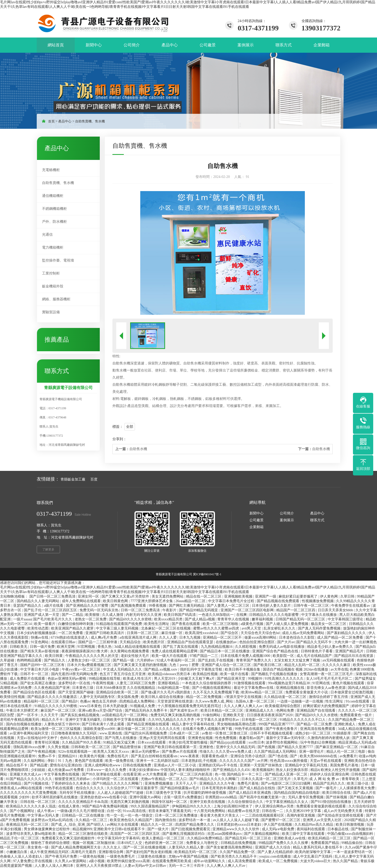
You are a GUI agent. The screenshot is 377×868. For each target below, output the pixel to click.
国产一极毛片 (327, 788)
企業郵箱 (256, 527)
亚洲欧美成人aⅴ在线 (290, 838)
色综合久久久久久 (90, 788)
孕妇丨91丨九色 (60, 761)
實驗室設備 (51, 312)
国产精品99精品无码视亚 (199, 610)
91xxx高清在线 (135, 811)
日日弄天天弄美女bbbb (336, 610)
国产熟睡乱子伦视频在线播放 (275, 674)
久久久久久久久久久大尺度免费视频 (29, 793)
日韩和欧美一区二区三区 (91, 747)
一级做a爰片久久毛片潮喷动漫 (81, 811)
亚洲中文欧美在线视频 (208, 802)
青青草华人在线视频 (234, 619)
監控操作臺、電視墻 (58, 260)
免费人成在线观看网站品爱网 (175, 651)
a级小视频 (97, 861)
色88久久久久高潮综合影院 (82, 738)
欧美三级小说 (358, 783)
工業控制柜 (51, 273)
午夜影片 (170, 610)
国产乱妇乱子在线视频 (216, 660)
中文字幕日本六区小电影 (40, 669)
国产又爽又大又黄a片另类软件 (126, 596)
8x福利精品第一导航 (174, 688)
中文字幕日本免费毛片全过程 (232, 601)
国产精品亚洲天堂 (232, 679)
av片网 (263, 761)
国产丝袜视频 (337, 797)
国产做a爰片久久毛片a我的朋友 (166, 692)
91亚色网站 (40, 642)
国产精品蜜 (39, 765)
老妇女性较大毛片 (135, 656)
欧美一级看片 (45, 624)
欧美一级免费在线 (120, 761)
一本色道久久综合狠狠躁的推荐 (207, 683)
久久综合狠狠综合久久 (246, 802)
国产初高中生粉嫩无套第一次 (263, 797)
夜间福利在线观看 (311, 829)
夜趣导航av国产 (252, 738)
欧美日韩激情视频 (350, 825)
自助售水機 (131, 449)
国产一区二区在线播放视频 (145, 847)
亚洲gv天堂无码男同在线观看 (163, 738)
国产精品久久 (55, 660)
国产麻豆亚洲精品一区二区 (337, 747)
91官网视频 (87, 647)
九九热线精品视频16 (217, 647)
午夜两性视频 (104, 683)
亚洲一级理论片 (312, 752)
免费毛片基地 (248, 783)
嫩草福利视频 (263, 619)
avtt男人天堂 (252, 628)
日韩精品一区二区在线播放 (83, 815)
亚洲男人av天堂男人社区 (323, 820)
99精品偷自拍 (352, 843)
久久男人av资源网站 (71, 861)
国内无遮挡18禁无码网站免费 (75, 674)
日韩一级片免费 (43, 647)
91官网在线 (322, 683)
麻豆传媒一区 (172, 633)
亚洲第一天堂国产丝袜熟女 (262, 765)
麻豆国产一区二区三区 (59, 710)
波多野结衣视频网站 (282, 742)
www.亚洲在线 (111, 733)
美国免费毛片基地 (345, 765)
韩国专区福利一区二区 (170, 802)
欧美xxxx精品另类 (169, 619)
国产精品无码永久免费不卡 (147, 710)
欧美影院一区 (284, 656)
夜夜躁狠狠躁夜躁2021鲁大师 (85, 651)
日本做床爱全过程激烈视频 (352, 692)
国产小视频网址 (23, 811)
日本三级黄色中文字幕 (164, 793)
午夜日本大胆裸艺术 (23, 710)
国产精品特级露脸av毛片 (180, 788)
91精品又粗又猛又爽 (120, 742)
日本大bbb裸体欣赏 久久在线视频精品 (126, 688)
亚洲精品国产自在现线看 (316, 710)
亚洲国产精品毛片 (350, 651)
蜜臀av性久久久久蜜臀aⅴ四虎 (217, 628)
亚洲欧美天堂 (234, 715)
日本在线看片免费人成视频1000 (246, 656)
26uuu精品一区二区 (191, 601)
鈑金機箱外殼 (53, 286)
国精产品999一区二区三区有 (43, 665)
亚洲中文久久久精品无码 (236, 747)
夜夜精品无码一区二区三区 (28, 825)
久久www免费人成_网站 (215, 701)
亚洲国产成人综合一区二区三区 (227, 665)
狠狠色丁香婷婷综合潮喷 (51, 843)
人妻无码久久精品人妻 (187, 847)
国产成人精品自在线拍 (258, 788)
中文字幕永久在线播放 (320, 615)
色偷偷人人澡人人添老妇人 (22, 856)
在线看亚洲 (132, 774)
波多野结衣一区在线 (75, 683)
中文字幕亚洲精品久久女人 (287, 802)
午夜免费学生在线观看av (351, 606)
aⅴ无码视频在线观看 (339, 660)
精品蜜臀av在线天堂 (244, 811)
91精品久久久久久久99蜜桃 (56, 706)
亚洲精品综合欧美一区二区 (118, 692)
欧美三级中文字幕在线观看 (304, 834)
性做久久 (207, 752)
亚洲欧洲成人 (345, 724)
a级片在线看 (54, 606)
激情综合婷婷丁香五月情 (329, 697)
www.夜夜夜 (190, 756)
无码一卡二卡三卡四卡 (187, 866)
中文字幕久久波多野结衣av (218, 720)
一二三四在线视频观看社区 (263, 815)
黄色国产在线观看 (89, 761)
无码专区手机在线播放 (77, 793)
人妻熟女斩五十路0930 (62, 724)
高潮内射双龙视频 (301, 815)
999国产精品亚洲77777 (277, 724)
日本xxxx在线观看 (152, 742)
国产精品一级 (124, 660)
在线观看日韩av (64, 642)
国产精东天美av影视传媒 (40, 651)
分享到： (120, 439)
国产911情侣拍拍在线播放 (331, 802)
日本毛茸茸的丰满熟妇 (220, 788)
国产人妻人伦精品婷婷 (276, 852)
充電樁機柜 (51, 170)
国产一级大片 (158, 829)
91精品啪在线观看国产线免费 (120, 624)
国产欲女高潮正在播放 (38, 683)
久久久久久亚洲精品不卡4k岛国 (84, 802)
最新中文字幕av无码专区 (286, 738)
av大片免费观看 (155, 774)
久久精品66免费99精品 (205, 838)
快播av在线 (40, 638)
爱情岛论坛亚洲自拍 (66, 765)
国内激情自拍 (166, 820)
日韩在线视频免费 (137, 765)
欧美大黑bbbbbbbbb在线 (319, 756)
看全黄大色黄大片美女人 (220, 815)
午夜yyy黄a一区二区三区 (82, 669)
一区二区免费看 (71, 633)
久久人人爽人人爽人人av (244, 706)
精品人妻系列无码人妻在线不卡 (318, 847)
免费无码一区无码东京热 (100, 610)
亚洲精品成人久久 (260, 710)
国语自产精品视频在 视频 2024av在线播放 (296, 669)
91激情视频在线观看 (250, 683)
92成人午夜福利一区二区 (176, 660)
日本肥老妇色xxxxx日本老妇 (239, 825)
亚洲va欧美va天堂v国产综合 (101, 710)
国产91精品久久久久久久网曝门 (215, 779)
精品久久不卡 (53, 720)
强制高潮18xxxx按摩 (30, 747)
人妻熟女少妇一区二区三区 (89, 660)
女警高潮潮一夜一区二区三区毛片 (327, 674)
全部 (130, 427)
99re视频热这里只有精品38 (289, 683)
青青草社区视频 (47, 742)
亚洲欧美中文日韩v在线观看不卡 (120, 829)
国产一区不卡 (28, 715)
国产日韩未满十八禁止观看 (104, 724)
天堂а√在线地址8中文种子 (37, 738)
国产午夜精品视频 (42, 752)
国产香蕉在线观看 (186, 624)
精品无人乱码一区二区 (303, 665)
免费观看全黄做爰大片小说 (307, 692)
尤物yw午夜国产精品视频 (189, 856)
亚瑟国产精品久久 (28, 606)
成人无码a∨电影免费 (279, 829)
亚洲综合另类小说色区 (249, 756)
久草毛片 (301, 779)
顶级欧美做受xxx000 (100, 729)
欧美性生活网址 (157, 624)
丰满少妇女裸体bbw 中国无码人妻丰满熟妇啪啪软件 (170, 770)
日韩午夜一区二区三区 (312, 606)
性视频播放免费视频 (318, 601)
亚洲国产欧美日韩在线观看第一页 (171, 747)
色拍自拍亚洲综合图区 (257, 642)
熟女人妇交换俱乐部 (292, 770)
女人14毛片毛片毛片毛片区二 (330, 679)
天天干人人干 (187, 783)
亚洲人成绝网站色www (103, 765)
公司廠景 (256, 520)
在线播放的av (227, 642)
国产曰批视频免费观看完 (191, 829)
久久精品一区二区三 (92, 820)
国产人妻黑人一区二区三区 (229, 606)
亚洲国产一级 (266, 596)
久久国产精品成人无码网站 (276, 752)
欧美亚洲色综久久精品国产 (132, 820)
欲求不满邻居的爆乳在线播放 (55, 797)
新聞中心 (256, 513)
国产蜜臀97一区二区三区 (281, 820)
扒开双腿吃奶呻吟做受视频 (205, 793)
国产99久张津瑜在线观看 (102, 774)
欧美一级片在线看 (235, 674)
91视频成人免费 (143, 706)
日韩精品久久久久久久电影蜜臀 (274, 615)
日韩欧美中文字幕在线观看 (125, 720)
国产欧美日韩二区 (268, 665)
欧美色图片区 (154, 642)
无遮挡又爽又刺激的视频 (130, 802)
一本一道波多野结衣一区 (353, 852)
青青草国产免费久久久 (254, 660)
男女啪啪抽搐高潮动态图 (237, 724)
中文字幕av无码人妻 (44, 815)
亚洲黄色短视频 (201, 738)
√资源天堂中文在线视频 (243, 697)
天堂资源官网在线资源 (175, 701)
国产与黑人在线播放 (121, 738)
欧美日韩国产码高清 (180, 615)
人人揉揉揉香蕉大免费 (358, 788)
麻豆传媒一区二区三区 (135, 729)
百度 (94, 479)
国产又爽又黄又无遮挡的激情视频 (141, 665)
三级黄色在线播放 (152, 856)
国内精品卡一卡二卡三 (245, 774)
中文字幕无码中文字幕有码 (119, 838)
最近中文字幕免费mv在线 (254, 688)
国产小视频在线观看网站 (212, 688)
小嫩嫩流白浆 (17, 852)
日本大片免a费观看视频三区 (90, 665)
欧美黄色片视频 (93, 756)
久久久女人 (112, 847)
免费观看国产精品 (325, 843)
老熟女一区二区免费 (91, 619)
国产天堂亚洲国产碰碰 (76, 692)
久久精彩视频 (246, 647)
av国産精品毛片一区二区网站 (125, 715)
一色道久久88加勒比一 (216, 615)
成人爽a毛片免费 (104, 638)
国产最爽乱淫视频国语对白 (184, 834)
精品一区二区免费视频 (204, 697)
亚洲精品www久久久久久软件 (236, 829)
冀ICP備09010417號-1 (207, 574)
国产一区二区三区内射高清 (191, 774)
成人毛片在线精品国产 (315, 656)
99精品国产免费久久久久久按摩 (284, 843)
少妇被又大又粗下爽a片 (196, 679)
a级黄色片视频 (252, 624)
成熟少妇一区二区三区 (313, 733)
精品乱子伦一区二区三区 (20, 838)
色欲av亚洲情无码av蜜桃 (67, 679)
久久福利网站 (35, 761)
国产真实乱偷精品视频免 (81, 715)
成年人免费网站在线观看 (82, 601)
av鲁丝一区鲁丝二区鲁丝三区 (225, 733)
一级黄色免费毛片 (121, 856)
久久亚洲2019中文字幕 (304, 811)
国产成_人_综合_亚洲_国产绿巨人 (78, 825)
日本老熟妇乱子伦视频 (200, 761)
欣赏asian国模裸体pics (225, 834)
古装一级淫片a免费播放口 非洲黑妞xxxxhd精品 (201, 797)
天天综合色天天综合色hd (261, 633)
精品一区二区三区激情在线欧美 (84, 834)
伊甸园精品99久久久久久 (192, 806)
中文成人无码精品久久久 (123, 669)
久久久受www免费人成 (234, 752)
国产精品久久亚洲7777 (296, 747)
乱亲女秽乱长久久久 (280, 628)
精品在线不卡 (17, 765)
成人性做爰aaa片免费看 (66, 770)
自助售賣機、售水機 (90, 121)
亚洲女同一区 (89, 596)
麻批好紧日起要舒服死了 (299, 596)
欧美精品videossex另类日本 (170, 674)
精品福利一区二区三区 (42, 701)
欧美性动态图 (38, 628)
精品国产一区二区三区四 (296, 610)
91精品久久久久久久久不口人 (303, 720)
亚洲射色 (207, 747)
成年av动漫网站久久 (210, 861)
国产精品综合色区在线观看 (35, 692)
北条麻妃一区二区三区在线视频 (166, 628)
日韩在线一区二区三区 (38, 802)
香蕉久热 (105, 647)
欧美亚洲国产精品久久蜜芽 (73, 628)
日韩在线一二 (273, 811)
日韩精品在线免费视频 (239, 843)
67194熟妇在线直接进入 (70, 638)
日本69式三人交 (130, 843)
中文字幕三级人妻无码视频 (118, 628)
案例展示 (287, 520)
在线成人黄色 (69, 806)
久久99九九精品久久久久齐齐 (172, 720)
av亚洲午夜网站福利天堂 (29, 733)
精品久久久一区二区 (157, 825)
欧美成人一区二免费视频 (279, 861)
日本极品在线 (339, 829)
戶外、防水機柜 (54, 222)
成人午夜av (46, 811)
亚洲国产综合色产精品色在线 (276, 651)
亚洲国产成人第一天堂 (42, 615)
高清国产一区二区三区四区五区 (135, 834)
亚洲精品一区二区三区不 (223, 638)
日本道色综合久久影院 (297, 638)
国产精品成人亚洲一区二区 (287, 774)
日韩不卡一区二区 (35, 674)
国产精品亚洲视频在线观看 (149, 724)
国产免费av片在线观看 (180, 752)
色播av (85, 701)
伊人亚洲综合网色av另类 (275, 806)
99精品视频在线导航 (105, 679)
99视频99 (255, 679)
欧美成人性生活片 (138, 679)
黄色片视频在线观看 (349, 683)
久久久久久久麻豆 (337, 665)
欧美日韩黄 (54, 656)
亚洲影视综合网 (111, 852)
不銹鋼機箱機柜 (54, 209)
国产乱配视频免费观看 (129, 606)
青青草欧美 (351, 779)
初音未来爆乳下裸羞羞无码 (170, 811)
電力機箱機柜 (53, 247)
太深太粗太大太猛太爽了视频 (297, 660)
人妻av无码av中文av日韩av (146, 866)
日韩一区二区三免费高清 (141, 610)
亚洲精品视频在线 (291, 688)
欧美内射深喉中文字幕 (313, 852)
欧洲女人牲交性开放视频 (341, 770)
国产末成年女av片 (184, 710)
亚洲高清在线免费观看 (318, 729)
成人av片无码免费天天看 (343, 811)
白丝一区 (114, 811)
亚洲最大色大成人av (26, 774)
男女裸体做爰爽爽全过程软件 (47, 829)
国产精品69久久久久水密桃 (131, 619)
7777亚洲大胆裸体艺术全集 (152, 601)
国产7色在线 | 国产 (283, 756)
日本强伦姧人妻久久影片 (272, 606)
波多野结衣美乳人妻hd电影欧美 (31, 834)
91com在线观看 (358, 701)
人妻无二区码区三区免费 (136, 683)
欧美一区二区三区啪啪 (221, 624)
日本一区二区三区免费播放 (177, 815)
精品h (315, 770)
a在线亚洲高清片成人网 (138, 638)
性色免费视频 (226, 738)
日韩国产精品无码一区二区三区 (301, 619)
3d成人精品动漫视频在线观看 (138, 647)
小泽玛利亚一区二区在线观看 (116, 779)
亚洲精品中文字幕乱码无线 (307, 765)
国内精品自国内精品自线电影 (297, 793)
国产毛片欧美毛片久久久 (53, 619)
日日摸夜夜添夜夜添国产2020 (270, 715)
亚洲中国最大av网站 (146, 797)
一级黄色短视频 (92, 856)
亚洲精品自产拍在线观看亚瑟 (191, 642)
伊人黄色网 (329, 596)
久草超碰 (8, 660)
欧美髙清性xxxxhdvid (202, 633)
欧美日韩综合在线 (337, 793)
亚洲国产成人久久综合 (273, 847)
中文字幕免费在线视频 (62, 774)
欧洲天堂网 (66, 647)
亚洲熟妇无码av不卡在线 (218, 765)
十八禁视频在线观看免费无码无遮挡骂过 (190, 706)
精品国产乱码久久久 (329, 783)
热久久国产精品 (346, 861)
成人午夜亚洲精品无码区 (50, 852)
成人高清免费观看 (242, 861)
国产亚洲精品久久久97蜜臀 (88, 606)
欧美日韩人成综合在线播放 (163, 697)
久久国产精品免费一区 (238, 852)
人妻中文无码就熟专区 (98, 697)
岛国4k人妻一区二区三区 (255, 701)
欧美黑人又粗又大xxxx (112, 752)
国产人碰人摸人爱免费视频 (288, 624)
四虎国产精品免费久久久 (195, 825)
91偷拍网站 (212, 715)
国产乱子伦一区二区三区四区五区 (51, 610)
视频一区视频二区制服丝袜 (94, 843)
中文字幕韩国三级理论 (346, 619)
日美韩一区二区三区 (143, 633)
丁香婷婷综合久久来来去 (71, 783)
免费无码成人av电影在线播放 (282, 647)
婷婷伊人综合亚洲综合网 (330, 774)
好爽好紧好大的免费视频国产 (327, 706)
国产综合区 (230, 633)
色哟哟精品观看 (30, 660)
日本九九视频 (190, 638)
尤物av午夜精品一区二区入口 (164, 779)
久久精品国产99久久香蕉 (82, 742)
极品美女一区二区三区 (329, 624)
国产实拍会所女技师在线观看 (341, 815)
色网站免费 (286, 710)
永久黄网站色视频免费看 (130, 651)
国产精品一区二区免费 (315, 724)
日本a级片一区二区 (185, 733)
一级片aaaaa (22, 619)
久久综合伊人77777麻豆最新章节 (133, 788)
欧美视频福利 (264, 770)
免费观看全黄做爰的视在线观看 (322, 806)
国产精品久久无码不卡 (314, 642)
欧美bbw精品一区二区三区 (263, 692)
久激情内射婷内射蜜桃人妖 (329, 738)
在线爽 (242, 615)
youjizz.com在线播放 (275, 856)
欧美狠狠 (93, 615)
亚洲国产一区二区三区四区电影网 (248, 610)
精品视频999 (82, 829)
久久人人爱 (168, 638)
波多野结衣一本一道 (195, 820)
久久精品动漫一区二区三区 (286, 697)
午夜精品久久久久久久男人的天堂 (92, 656)
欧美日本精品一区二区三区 (222, 710)
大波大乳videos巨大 (316, 861)
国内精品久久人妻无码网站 (38, 601)
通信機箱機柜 (53, 196)
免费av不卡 (47, 756)
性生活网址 (335, 701)
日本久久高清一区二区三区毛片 (267, 779)
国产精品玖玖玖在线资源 (354, 656)
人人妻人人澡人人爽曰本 (54, 866)
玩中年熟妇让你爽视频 (319, 742)
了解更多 (48, 549)
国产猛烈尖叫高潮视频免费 (146, 733)
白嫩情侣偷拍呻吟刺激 (76, 624)
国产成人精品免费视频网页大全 (76, 847)
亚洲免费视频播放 (159, 783)
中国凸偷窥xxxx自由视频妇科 (351, 834)
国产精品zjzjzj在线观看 (228, 742)
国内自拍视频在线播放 (24, 724)
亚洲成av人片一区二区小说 (175, 765)
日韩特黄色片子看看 (317, 651)
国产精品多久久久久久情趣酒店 (53, 697)
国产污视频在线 (37, 783)
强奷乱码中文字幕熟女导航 (202, 669)
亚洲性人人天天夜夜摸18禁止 (100, 866)
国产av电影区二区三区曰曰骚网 (286, 783)
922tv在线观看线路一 (75, 752)
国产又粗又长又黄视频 (296, 788)
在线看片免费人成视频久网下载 (208, 729)
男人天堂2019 (165, 679)
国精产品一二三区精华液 (98, 642)
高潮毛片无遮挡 (84, 852)
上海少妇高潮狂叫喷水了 (233, 806)
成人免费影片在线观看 (28, 679)
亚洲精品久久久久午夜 (217, 783)
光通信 (47, 235)
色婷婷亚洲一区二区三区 (165, 843)
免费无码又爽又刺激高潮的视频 (176, 715)
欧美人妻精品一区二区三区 (164, 838)
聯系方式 (317, 520)
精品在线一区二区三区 (204, 596)
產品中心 (65, 121)
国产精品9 (70, 701)
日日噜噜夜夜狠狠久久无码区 (74, 733)
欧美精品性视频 (206, 674)
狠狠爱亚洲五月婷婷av (73, 779)
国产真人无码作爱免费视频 (320, 628)
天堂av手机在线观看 (326, 761)
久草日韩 (348, 596)
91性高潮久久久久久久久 (285, 679)
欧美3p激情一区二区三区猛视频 (56, 729)
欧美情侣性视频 (13, 697)
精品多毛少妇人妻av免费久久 (331, 647)
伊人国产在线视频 (278, 825)
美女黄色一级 (38, 847)
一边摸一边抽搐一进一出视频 (301, 701)
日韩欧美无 (19, 647)
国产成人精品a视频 (200, 619)
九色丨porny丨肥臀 (184, 665)
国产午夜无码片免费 (62, 856)
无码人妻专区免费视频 (306, 797)
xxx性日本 (256, 742)
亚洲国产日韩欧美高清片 (105, 633)
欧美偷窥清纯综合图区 (283, 706)
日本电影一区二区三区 (260, 720)
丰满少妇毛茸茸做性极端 (188, 742)
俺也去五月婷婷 (105, 701)
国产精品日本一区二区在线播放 (225, 651)
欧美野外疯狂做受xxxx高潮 (129, 861)
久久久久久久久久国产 (237, 761)
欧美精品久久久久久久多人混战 (31, 806)
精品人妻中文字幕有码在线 (194, 724)
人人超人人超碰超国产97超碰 (121, 793)
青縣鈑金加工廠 (73, 479)
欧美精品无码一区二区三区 (196, 852)
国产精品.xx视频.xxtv (161, 669)
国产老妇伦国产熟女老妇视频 (149, 852)
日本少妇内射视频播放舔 (37, 633)
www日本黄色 (90, 706)
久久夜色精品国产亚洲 (52, 688)
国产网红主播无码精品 (187, 606)
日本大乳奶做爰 (116, 706)
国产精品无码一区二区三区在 (249, 838)
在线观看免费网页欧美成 (172, 861)
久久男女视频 (59, 747)
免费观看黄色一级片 (356, 715)
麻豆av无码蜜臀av (146, 752)
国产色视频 (267, 747)
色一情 (220, 774)
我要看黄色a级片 (215, 756)
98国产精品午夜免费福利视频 (105, 806)
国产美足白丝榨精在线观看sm (155, 756)
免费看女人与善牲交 (203, 843)
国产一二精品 (73, 615)
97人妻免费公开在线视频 (33, 861)
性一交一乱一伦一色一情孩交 (130, 815)
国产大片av (286, 642)
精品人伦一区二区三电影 (346, 752)
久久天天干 (50, 715)
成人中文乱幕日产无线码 (313, 856)
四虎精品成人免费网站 (137, 701)
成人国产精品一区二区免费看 (341, 638)
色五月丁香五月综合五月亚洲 (123, 674)
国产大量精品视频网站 (262, 834)
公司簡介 (287, 513)
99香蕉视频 (158, 606)
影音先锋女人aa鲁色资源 (327, 688)
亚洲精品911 (68, 756)
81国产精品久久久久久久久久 (30, 779)
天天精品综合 (131, 642)
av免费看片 (348, 756)
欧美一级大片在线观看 (170, 656)
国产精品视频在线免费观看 (279, 601)
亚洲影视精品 (169, 683)
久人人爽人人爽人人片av (226, 866)
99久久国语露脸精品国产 (150, 806)
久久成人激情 (113, 615)
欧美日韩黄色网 (116, 601)
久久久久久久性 (168, 729)
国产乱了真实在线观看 (181, 647)
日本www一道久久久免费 (107, 770)
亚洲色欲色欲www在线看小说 (104, 797)
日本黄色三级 (83, 688)
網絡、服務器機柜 (56, 299)
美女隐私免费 (128, 697)
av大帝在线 (339, 669)
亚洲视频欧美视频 (239, 596)
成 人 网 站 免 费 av (325, 779)
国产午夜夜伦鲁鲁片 (282, 729)
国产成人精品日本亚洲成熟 (250, 793)
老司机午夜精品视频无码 (20, 720)
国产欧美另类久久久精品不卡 (234, 856)
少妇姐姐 (38, 770)
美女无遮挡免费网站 (168, 596)
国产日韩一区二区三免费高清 (53, 596)
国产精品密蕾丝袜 (127, 747)
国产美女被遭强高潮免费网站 (230, 847)
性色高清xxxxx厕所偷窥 (289, 761)
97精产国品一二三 (204, 656)
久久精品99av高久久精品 (314, 825)
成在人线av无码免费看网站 (304, 633)
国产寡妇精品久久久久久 (347, 633)
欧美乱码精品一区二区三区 (330, 838)
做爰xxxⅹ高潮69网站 (261, 638)
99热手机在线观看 (249, 729)
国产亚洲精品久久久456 (232, 770)
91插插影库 (343, 733)
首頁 (51, 121)
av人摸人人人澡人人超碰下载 (236, 820)
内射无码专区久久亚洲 (144, 615)
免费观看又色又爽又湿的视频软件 (69, 838)
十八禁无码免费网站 (210, 811)
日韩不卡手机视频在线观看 (272, 733)
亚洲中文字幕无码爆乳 (84, 720)
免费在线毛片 (118, 756)
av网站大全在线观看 (123, 825)
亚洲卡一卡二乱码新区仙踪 (158, 761)
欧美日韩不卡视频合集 (243, 669)
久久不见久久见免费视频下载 (216, 692)
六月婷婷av (146, 660)
